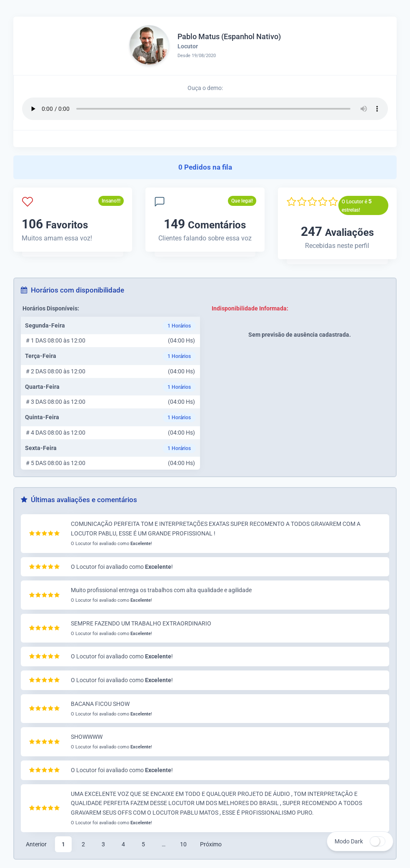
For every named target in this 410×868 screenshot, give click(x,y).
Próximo (211, 844)
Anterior (36, 844)
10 (183, 844)
